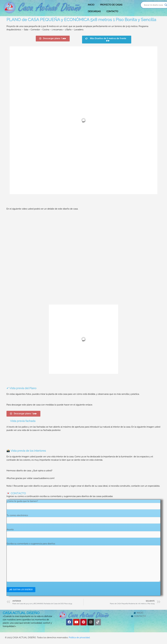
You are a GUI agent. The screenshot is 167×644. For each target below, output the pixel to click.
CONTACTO (112, 11)
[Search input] (154, 5)
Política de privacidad (79, 638)
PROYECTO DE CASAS (111, 5)
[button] (53, 39)
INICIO (91, 5)
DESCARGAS (94, 11)
